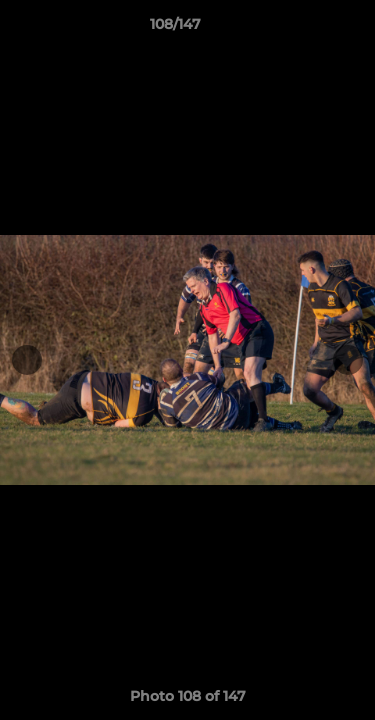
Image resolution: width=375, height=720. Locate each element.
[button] (303, 29)
